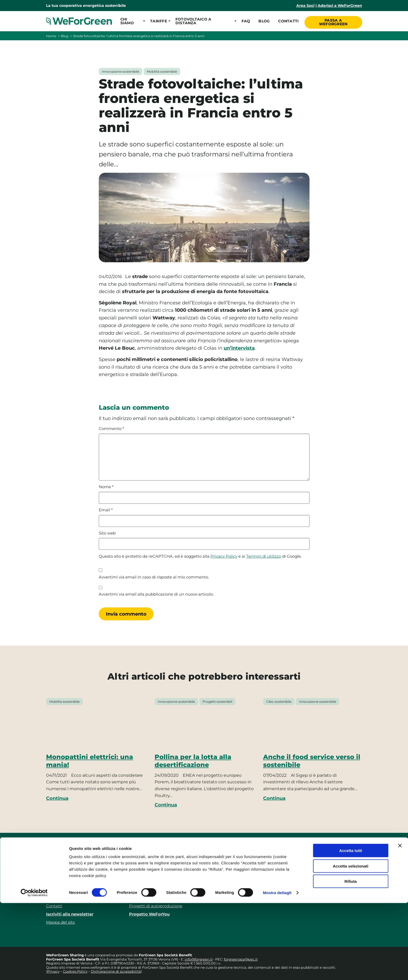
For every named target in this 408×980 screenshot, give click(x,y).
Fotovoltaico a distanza (152, 890)
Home (51, 36)
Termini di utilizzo (264, 556)
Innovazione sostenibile (121, 71)
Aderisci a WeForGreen (340, 6)
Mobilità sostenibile (162, 71)
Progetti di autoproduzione (156, 906)
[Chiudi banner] (400, 923)
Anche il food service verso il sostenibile (312, 761)
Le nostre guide (144, 898)
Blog (263, 21)
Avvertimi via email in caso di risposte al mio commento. (154, 577)
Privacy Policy (224, 556)
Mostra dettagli (277, 970)
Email (106, 510)
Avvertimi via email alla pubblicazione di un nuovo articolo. (156, 594)
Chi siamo (56, 873)
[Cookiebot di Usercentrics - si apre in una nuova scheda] (34, 970)
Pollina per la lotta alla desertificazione (193, 761)
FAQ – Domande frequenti (72, 890)
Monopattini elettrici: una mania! (90, 761)
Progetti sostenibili (217, 702)
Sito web (107, 533)
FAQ (245, 21)
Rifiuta (351, 958)
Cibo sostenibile (279, 702)
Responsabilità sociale (68, 898)
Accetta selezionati (350, 943)
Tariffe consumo (145, 873)
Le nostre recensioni (66, 881)
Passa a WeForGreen (334, 21)
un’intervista (239, 348)
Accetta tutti (351, 927)
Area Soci (305, 6)
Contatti (288, 21)
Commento (111, 429)
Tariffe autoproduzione (151, 881)
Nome (106, 487)
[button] (131, 21)
